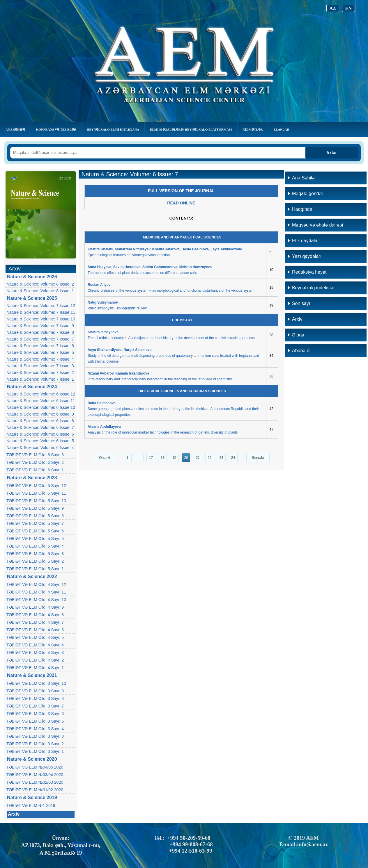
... (139, 458)
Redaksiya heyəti (308, 272)
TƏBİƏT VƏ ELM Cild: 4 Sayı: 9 (35, 607)
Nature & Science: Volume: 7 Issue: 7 (40, 339)
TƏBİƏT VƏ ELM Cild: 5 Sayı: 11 (36, 493)
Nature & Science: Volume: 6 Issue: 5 (40, 441)
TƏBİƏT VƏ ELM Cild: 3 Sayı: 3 (35, 736)
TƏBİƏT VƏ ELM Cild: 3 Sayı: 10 (36, 683)
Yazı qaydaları (305, 256)
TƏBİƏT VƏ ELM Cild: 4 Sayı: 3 (35, 653)
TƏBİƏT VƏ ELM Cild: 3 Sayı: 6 (35, 714)
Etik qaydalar (304, 241)
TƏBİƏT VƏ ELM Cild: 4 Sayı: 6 (35, 630)
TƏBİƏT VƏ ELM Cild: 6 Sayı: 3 (35, 455)
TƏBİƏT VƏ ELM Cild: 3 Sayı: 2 (35, 744)
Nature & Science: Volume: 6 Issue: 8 (40, 421)
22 (209, 458)
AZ (333, 8)
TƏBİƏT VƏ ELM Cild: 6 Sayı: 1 (35, 470)
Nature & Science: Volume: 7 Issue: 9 (40, 326)
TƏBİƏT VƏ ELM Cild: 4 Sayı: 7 (35, 622)
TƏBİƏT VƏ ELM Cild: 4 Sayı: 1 (35, 668)
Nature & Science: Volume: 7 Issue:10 (41, 319)
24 (233, 458)
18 (163, 458)
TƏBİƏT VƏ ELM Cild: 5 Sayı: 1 (35, 569)
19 (174, 458)
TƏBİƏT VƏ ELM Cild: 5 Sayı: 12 (36, 486)
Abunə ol (299, 351)
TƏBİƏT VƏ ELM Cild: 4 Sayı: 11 (36, 592)
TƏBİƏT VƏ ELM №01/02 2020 (35, 790)
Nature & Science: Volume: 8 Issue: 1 (40, 291)
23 (221, 458)
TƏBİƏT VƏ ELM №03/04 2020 (35, 775)
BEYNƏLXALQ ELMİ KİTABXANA (113, 129)
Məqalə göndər (306, 194)
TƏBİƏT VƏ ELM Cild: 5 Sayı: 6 (35, 531)
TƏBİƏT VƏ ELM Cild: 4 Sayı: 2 (35, 660)
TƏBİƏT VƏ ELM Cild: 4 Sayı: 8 (35, 615)
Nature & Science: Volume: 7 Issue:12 (41, 306)
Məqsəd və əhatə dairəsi (316, 225)
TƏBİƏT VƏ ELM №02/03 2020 (35, 782)
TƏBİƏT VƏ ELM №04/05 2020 (35, 767)
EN (348, 8)
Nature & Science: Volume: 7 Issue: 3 (40, 366)
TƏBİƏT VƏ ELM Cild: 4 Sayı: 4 (35, 645)
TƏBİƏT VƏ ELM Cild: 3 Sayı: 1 (35, 751)
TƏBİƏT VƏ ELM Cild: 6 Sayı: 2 (35, 462)
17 (151, 458)
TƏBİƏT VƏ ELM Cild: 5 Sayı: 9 (35, 508)
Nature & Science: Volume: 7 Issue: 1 (40, 379)
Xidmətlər (253, 129)
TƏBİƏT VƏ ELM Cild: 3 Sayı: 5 (35, 721)
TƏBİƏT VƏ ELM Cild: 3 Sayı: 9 (35, 691)
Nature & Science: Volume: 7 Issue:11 (41, 312)
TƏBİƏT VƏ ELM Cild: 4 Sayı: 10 (36, 600)
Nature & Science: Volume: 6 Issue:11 (41, 401)
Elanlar (282, 129)
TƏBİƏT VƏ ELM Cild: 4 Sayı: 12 (36, 584)
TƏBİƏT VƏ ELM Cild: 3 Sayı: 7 (35, 706)
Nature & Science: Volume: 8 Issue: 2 (40, 284)
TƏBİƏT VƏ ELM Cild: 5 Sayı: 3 (35, 554)
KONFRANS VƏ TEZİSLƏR (56, 129)
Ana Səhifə (15, 129)
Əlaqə (296, 335)
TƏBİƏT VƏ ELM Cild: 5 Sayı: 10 (36, 501)
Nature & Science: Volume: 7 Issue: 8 (40, 332)
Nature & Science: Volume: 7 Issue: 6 (40, 346)
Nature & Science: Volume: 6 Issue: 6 (40, 434)
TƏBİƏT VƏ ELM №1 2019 (31, 805)
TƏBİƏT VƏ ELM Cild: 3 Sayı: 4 (35, 729)
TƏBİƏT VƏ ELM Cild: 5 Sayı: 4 (35, 546)
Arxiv (14, 814)
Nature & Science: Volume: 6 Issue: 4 (40, 448)
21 (198, 458)
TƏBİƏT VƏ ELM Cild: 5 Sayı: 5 (35, 539)
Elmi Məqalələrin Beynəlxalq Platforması (191, 129)
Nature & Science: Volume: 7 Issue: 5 (40, 352)
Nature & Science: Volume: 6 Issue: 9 (40, 414)
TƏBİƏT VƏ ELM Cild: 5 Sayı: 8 (35, 516)
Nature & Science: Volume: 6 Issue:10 (41, 407)
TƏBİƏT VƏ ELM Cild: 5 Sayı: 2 (35, 561)
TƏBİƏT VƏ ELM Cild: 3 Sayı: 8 (35, 698)
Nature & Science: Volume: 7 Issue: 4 (40, 359)
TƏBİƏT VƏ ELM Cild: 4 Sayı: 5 (35, 637)
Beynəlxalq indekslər (312, 288)
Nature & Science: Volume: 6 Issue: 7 (40, 427)
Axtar (332, 153)
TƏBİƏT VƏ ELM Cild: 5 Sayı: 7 (35, 523)
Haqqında (300, 209)
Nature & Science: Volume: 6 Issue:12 (41, 394)
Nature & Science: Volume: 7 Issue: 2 (40, 372)
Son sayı (299, 303)
